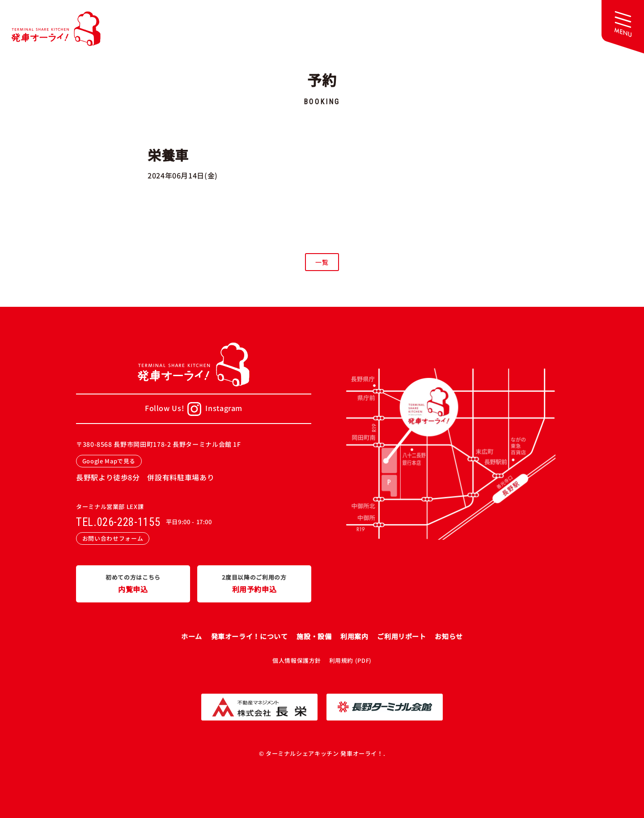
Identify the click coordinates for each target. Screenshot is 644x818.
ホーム (192, 636)
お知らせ (449, 636)
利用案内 (354, 636)
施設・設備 (314, 636)
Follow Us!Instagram (194, 409)
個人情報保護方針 (297, 660)
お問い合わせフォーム (113, 538)
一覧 (322, 262)
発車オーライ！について (250, 636)
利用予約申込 (254, 583)
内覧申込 (133, 583)
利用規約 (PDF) (350, 660)
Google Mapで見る (109, 461)
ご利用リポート (401, 636)
